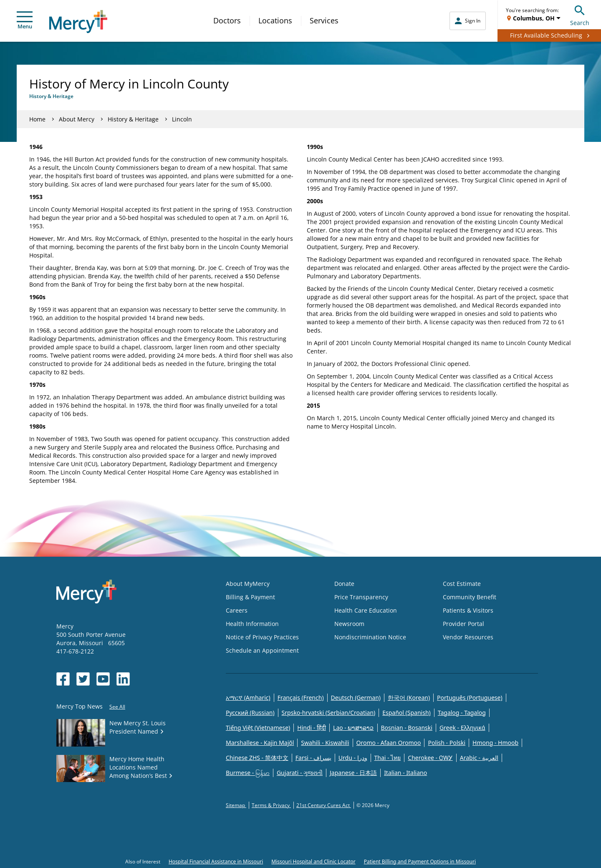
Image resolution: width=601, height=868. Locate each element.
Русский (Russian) (250, 713)
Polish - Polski (447, 743)
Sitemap (236, 805)
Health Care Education (366, 610)
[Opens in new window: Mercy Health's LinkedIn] (123, 679)
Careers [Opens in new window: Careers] (237, 610)
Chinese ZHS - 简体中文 (257, 758)
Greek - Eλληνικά (462, 728)
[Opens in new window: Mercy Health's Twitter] (83, 679)
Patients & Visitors (468, 610)
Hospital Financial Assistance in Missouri (216, 862)
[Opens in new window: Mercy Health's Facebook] (63, 679)
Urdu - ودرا (353, 758)
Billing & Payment (250, 597)
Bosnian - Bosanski (407, 728)
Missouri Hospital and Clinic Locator (313, 862)
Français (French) (301, 698)
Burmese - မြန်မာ (248, 773)
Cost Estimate (462, 584)
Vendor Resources (468, 637)
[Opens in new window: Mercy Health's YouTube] (103, 679)
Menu (25, 21)
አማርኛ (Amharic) (248, 698)
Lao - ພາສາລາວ (353, 728)
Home (37, 119)
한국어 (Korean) (409, 698)
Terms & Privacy (271, 805)
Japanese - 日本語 (353, 773)
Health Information (252, 624)
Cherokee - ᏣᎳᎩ (430, 758)
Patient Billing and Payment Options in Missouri (420, 862)
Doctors (227, 20)
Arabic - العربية (479, 758)
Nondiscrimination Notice (370, 637)
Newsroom (349, 624)
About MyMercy (248, 584)
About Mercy (77, 119)
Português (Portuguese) (470, 698)
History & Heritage (133, 119)
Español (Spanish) (407, 713)
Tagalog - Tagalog (462, 713)
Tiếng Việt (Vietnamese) (258, 728)
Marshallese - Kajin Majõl (260, 743)
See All (117, 707)
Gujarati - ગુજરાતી (300, 773)
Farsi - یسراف (313, 758)
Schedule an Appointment (262, 650)
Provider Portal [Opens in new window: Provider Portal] (463, 624)
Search (580, 14)
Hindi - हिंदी (312, 728)
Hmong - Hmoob (495, 743)
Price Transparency (361, 597)
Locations (275, 20)
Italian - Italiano (405, 773)
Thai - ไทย (388, 758)
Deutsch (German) (356, 698)
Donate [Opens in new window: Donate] (344, 584)
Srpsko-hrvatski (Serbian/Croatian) (329, 713)
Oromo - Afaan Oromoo (389, 743)
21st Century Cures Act (324, 805)
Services (324, 20)
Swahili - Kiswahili (325, 743)
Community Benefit (470, 597)
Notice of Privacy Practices (262, 637)
